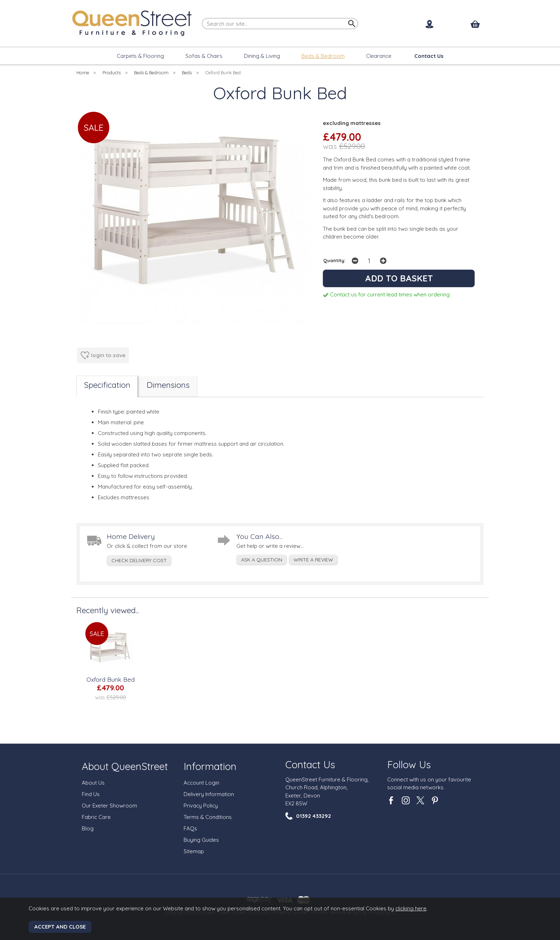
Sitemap (194, 851)
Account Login (201, 783)
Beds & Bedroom (323, 56)
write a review (313, 560)
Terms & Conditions (208, 817)
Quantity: (334, 260)
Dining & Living (262, 56)
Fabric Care (96, 817)
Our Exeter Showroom (109, 806)
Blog (88, 828)
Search (202, 17)
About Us (93, 783)
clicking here (411, 908)
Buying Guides (201, 840)
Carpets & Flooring (140, 56)
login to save (103, 355)
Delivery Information (209, 794)
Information (210, 766)
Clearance (379, 56)
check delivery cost (139, 560)
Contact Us (310, 764)
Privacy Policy (201, 806)
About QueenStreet (125, 766)
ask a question (262, 560)
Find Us (91, 794)
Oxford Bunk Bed (111, 679)
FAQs (190, 828)
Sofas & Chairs (204, 56)
